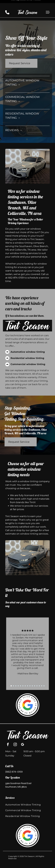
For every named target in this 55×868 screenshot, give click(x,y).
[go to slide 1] (11, 676)
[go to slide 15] (44, 676)
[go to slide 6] (23, 676)
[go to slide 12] (37, 676)
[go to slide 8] (28, 676)
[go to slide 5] (21, 676)
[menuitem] (27, 795)
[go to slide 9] (30, 676)
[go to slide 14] (42, 676)
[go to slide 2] (13, 676)
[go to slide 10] (32, 676)
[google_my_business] (23, 735)
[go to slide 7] (25, 676)
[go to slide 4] (18, 676)
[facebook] (8, 735)
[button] (48, 5)
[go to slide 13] (39, 676)
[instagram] (15, 735)
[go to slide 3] (16, 676)
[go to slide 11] (35, 676)
